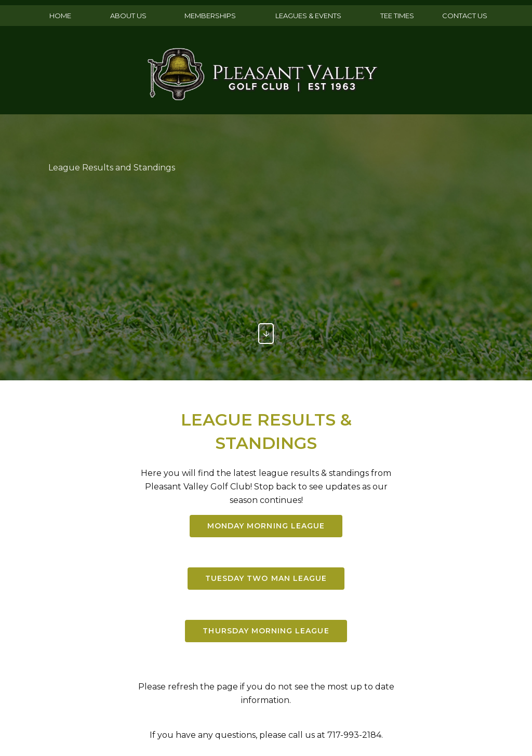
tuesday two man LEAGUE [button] (266, 580)
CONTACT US (465, 16)
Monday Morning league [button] (266, 526)
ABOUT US (128, 16)
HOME (60, 16)
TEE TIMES (397, 16)
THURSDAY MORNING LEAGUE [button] (266, 633)
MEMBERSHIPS (210, 16)
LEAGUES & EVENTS (308, 16)
